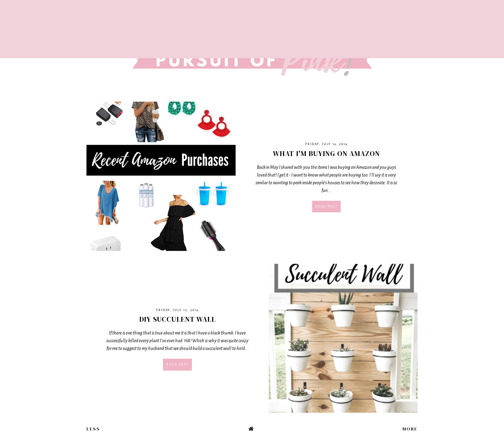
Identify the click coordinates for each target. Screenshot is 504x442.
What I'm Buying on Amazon (326, 153)
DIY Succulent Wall (177, 319)
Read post (327, 206)
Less (93, 429)
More (410, 429)
